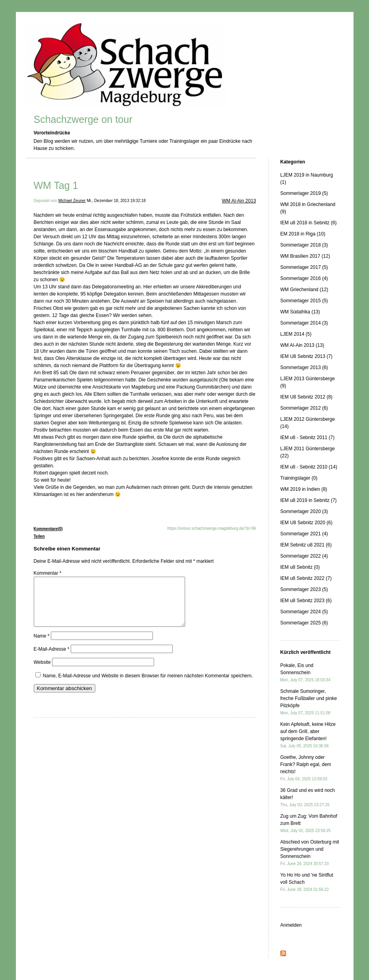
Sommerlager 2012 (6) (304, 408)
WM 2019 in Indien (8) (304, 489)
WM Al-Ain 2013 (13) (302, 345)
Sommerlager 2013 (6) (304, 367)
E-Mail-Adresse (52, 659)
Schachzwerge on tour (83, 119)
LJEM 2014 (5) (296, 334)
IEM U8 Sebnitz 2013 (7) (306, 356)
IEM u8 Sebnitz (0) (300, 567)
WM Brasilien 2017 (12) (305, 256)
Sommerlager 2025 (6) (304, 623)
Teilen (39, 536)
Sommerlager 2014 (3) (304, 323)
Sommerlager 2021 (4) (304, 534)
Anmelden (291, 925)
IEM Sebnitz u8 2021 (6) (306, 545)
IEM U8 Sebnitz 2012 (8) (306, 397)
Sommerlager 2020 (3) (304, 511)
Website (42, 672)
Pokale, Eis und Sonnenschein (305, 672)
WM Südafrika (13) (300, 312)
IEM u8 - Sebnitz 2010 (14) (309, 467)
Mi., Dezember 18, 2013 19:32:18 (116, 201)
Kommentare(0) (48, 529)
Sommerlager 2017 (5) (304, 267)
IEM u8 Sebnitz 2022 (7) (306, 578)
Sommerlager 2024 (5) (304, 612)
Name (42, 646)
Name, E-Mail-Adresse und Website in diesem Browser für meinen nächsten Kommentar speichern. (148, 685)
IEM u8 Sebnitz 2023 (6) (306, 601)
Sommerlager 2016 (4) (304, 278)
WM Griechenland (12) (304, 290)
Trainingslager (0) (299, 478)
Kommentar (48, 573)
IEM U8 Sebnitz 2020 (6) (306, 523)
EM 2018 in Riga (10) (303, 234)
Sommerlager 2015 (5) (304, 301)
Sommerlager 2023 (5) (304, 589)
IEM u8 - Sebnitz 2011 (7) (308, 437)
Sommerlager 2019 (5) (304, 193)
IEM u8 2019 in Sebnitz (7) (309, 500)
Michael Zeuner (72, 201)
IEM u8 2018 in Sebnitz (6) (309, 223)
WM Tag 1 (56, 185)
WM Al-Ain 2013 (239, 201)
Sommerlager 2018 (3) (304, 245)
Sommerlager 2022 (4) (304, 556)
